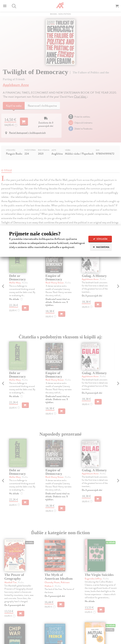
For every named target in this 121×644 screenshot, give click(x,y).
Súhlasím (100, 239)
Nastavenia (101, 247)
